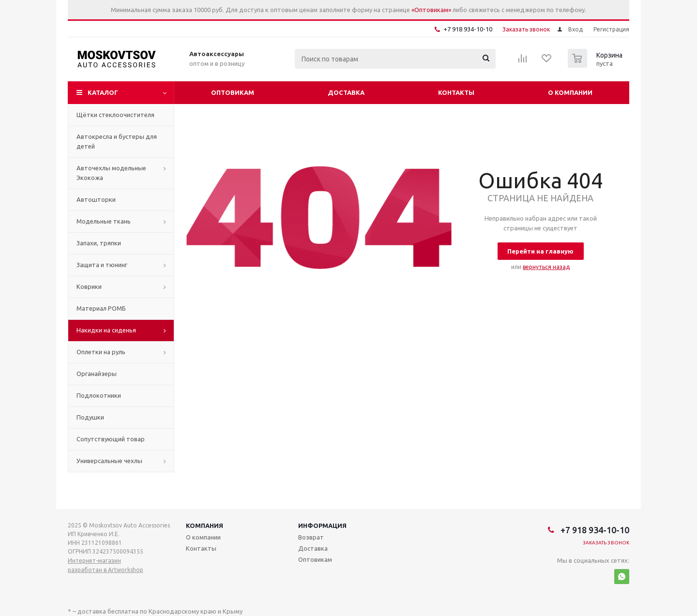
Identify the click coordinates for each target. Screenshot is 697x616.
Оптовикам (233, 92)
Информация (322, 526)
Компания (205, 526)
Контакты (456, 92)
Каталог (103, 92)
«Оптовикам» (431, 10)
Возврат (311, 537)
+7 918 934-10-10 (468, 29)
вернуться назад (546, 267)
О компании (570, 92)
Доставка (346, 92)
